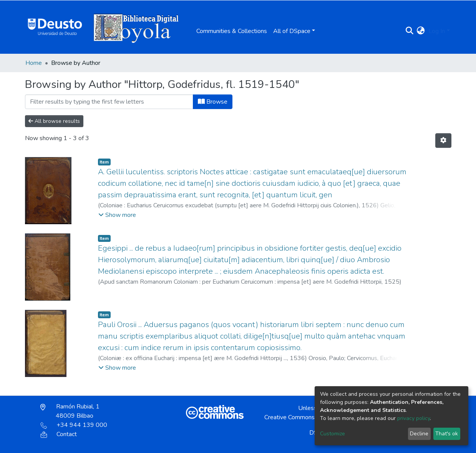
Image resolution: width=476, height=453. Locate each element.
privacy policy (414, 418)
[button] (420, 31)
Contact (59, 434)
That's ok (447, 434)
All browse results (54, 121)
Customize (333, 434)
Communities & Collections (232, 31)
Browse (213, 102)
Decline (419, 434)
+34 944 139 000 (74, 425)
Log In (437, 31)
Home (34, 63)
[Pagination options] (443, 141)
